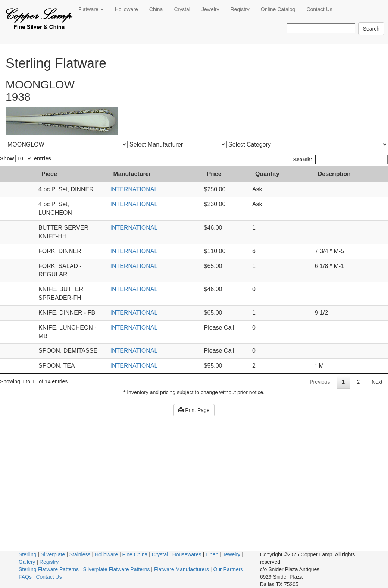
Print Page (194, 367)
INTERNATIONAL (177, 189)
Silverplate (53, 554)
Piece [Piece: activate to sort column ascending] (35, 174)
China (156, 9)
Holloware (126, 9)
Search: (341, 160)
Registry (240, 9)
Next (377, 339)
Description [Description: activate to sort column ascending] (350, 174)
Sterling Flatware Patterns (49, 569)
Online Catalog (278, 9)
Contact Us (319, 9)
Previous (320, 339)
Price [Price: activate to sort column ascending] (238, 174)
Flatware (91, 9)
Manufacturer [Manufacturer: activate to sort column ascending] (176, 174)
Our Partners (228, 569)
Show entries (26, 158)
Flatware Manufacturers (182, 569)
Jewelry (210, 9)
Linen (212, 554)
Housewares (187, 554)
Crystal (182, 9)
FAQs (25, 577)
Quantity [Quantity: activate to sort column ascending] (296, 174)
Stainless (80, 554)
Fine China (135, 554)
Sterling (27, 554)
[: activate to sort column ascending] (10, 174)
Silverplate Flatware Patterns (117, 569)
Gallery (27, 562)
